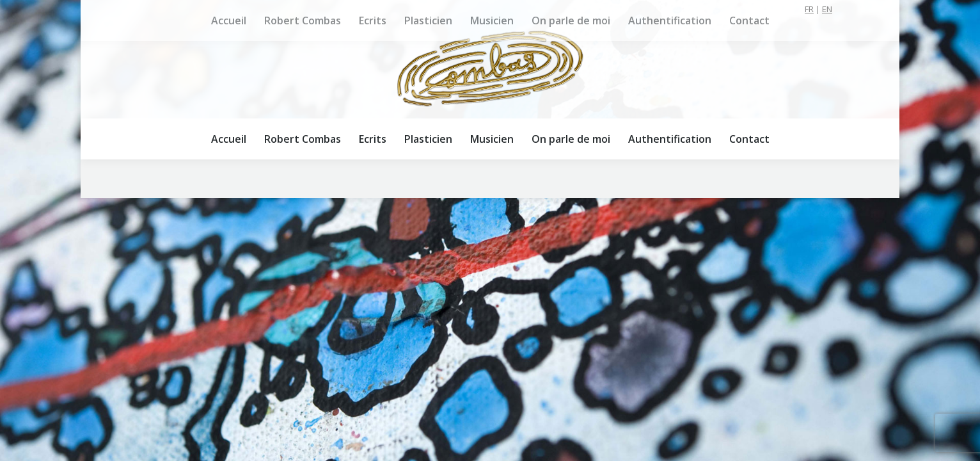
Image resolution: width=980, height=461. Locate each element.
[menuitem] (229, 139)
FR (809, 9)
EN (827, 9)
